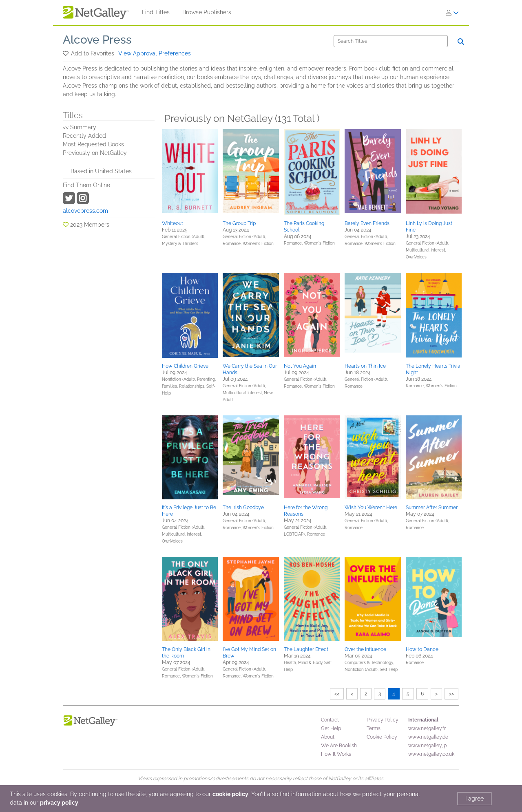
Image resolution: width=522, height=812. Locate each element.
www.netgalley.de (428, 737)
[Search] (391, 41)
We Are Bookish (339, 746)
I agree (474, 799)
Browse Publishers (207, 12)
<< (337, 694)
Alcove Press (97, 40)
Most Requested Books (93, 144)
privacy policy (59, 803)
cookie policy (230, 794)
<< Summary (80, 127)
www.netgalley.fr (427, 728)
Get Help (331, 728)
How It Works (336, 754)
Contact (330, 720)
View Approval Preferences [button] (155, 53)
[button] (66, 53)
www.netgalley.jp (427, 746)
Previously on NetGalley (95, 153)
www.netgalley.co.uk (431, 754)
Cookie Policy (382, 737)
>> (451, 694)
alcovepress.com (85, 211)
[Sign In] (452, 13)
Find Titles (156, 12)
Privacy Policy (383, 720)
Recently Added (84, 136)
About (328, 737)
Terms (374, 728)
